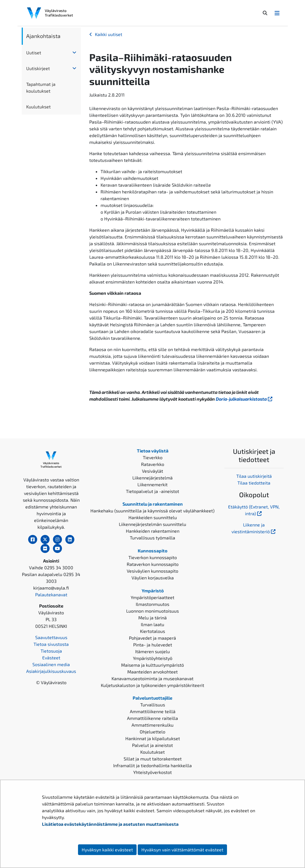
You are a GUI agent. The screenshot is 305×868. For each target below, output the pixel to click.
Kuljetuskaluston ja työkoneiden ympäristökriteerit (152, 685)
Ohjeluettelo (152, 732)
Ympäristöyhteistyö (153, 658)
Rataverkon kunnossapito (153, 564)
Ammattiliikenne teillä (153, 711)
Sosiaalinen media (51, 664)
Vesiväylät (152, 471)
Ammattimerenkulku (152, 725)
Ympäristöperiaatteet (152, 597)
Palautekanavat (51, 594)
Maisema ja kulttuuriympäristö (152, 665)
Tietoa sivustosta (51, 644)
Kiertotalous (152, 631)
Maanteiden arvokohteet (152, 672)
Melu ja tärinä (152, 618)
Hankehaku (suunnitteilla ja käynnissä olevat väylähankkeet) (152, 511)
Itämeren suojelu (152, 651)
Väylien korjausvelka (153, 578)
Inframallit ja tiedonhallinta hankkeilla (152, 765)
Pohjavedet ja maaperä (152, 638)
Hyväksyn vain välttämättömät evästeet (182, 850)
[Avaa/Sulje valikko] (277, 13)
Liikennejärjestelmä (152, 478)
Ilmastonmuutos (152, 604)
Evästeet (51, 658)
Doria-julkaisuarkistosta (245, 399)
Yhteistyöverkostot (152, 772)
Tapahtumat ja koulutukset (41, 87)
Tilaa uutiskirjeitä (254, 476)
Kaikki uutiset (109, 34)
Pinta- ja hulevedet (153, 645)
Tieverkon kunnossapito (153, 557)
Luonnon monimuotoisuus (152, 611)
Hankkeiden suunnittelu (153, 517)
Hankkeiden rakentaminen (153, 531)
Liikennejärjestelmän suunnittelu (152, 524)
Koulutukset (152, 752)
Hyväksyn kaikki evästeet (107, 850)
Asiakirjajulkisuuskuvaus (51, 671)
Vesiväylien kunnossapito (152, 571)
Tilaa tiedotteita (254, 483)
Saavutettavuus (51, 637)
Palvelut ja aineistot (152, 745)
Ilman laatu (152, 624)
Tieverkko (153, 457)
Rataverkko (153, 464)
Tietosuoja (51, 651)
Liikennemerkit (152, 484)
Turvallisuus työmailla (152, 538)
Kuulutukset (38, 107)
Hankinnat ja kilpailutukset (153, 738)
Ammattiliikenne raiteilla (152, 718)
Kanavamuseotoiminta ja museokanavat (152, 678)
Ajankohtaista (43, 36)
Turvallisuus (153, 705)
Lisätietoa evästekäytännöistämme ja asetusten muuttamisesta (110, 824)
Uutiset (34, 53)
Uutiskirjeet (38, 68)
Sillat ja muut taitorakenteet (153, 759)
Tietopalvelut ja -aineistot (152, 491)
